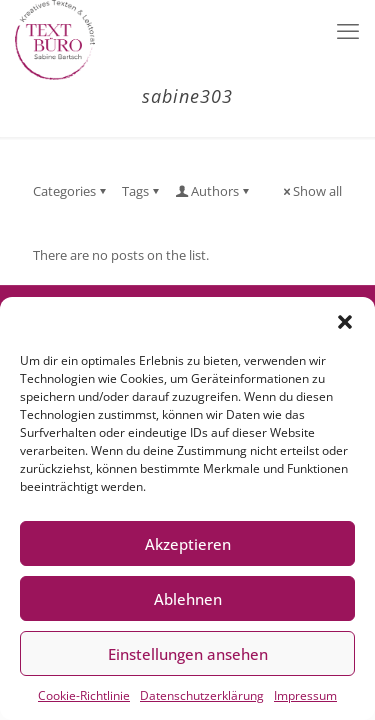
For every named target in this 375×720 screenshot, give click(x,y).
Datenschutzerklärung (202, 695)
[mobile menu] (348, 30)
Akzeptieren (188, 544)
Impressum (305, 695)
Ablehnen (188, 599)
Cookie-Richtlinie (84, 695)
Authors (213, 191)
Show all (311, 191)
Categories (71, 191)
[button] (345, 322)
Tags (142, 191)
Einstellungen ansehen (188, 654)
